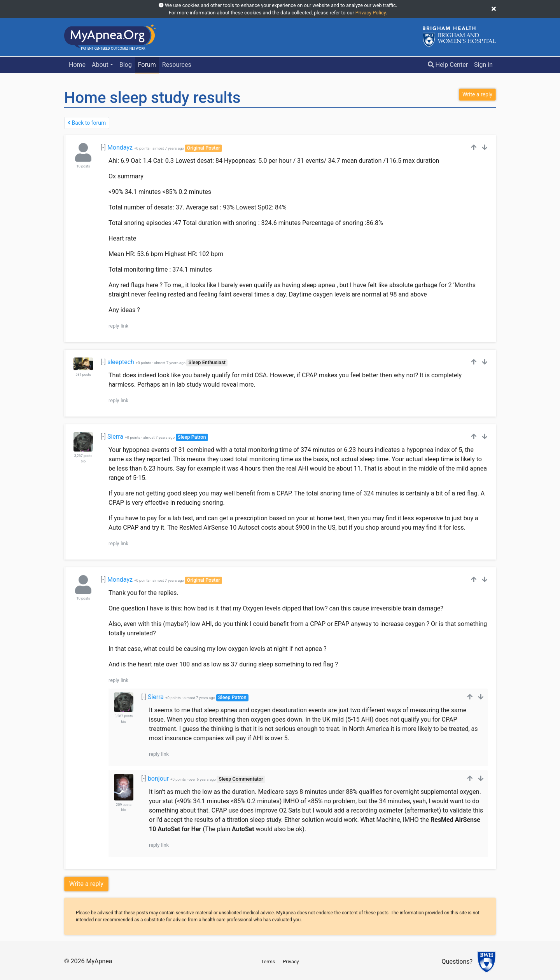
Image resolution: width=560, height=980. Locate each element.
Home (77, 65)
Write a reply (86, 884)
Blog (126, 65)
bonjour (158, 779)
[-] (103, 147)
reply (114, 326)
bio (83, 461)
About (100, 65)
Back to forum (87, 123)
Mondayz (120, 147)
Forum (147, 65)
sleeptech (121, 362)
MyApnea (99, 961)
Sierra (115, 437)
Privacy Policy (371, 13)
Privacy (291, 962)
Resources (177, 65)
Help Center (448, 65)
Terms (268, 962)
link (124, 326)
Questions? (457, 962)
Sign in (483, 65)
